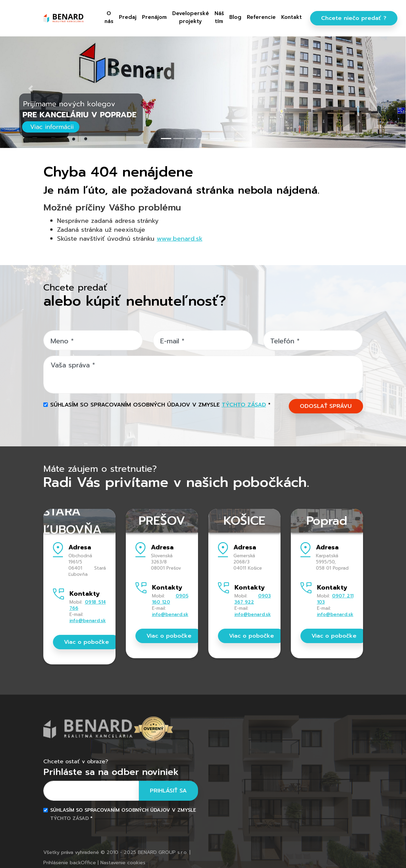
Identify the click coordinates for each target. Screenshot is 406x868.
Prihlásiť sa (168, 791)
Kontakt (292, 17)
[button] (30, 89)
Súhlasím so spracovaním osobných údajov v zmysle (160, 405)
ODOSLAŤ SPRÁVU (326, 406)
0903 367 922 (253, 599)
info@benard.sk (88, 621)
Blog (235, 17)
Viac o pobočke (86, 642)
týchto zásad (244, 405)
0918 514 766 (88, 605)
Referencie (261, 17)
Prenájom (154, 17)
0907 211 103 (335, 599)
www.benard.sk (180, 239)
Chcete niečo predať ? (354, 18)
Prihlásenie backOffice (70, 863)
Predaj (128, 17)
